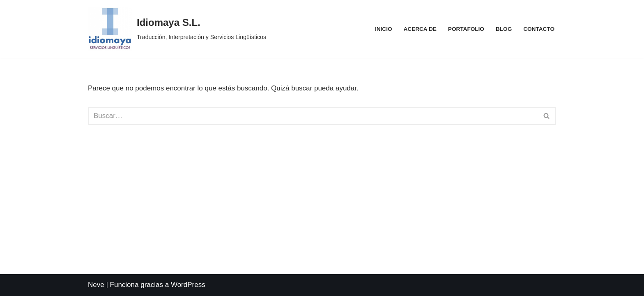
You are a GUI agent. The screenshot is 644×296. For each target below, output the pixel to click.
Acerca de (420, 29)
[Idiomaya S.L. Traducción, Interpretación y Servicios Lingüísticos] (177, 29)
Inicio (384, 29)
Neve (96, 285)
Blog (504, 29)
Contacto (539, 29)
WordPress (188, 285)
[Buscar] (313, 116)
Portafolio (466, 29)
